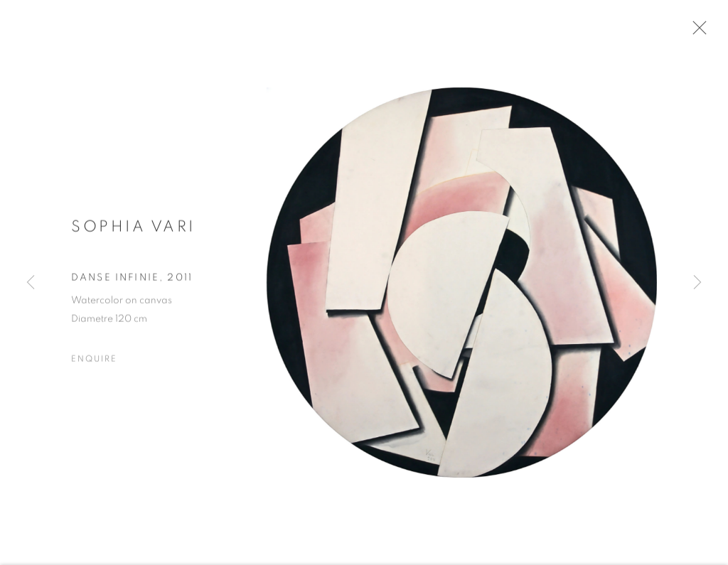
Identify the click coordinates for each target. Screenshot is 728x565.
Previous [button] (31, 282)
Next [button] (697, 282)
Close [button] (699, 32)
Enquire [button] (94, 363)
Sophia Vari (133, 230)
